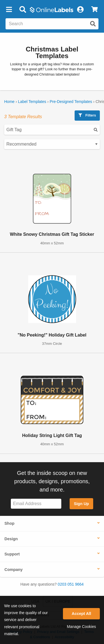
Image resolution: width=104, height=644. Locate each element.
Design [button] (11, 539)
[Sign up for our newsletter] (36, 504)
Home (9, 102)
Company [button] (14, 570)
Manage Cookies (81, 627)
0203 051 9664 (71, 584)
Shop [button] (9, 523)
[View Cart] (94, 10)
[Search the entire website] (52, 24)
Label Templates (32, 102)
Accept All (82, 614)
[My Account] (80, 10)
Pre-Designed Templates (71, 102)
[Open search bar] (23, 10)
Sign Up (81, 504)
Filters (87, 115)
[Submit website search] (93, 24)
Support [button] (12, 554)
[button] (9, 10)
